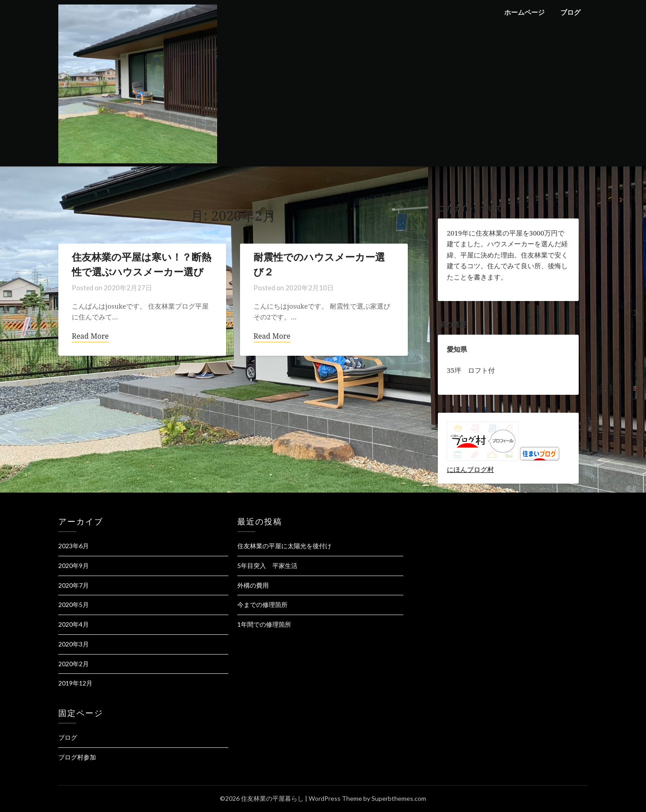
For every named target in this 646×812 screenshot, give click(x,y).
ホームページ (524, 12)
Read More (90, 336)
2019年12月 (75, 683)
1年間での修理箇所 (264, 624)
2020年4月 (74, 624)
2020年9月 (74, 565)
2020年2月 (74, 664)
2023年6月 (74, 546)
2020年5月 (74, 605)
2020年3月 (74, 644)
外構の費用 (253, 585)
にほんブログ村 (470, 469)
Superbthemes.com (399, 798)
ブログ (570, 12)
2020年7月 (74, 585)
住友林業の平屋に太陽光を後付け (284, 546)
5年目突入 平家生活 (267, 565)
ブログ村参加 (77, 757)
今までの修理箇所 (262, 605)
